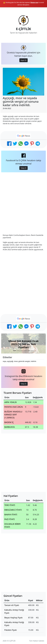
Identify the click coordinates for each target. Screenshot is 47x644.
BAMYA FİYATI (11, 515)
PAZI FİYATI (10, 519)
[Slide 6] (32, 351)
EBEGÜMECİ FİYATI (13, 510)
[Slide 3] (22, 351)
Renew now (34, 2)
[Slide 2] (18, 351)
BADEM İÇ (9, 422)
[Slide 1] (15, 351)
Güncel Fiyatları (13, 596)
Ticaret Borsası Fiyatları (18, 393)
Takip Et (24, 168)
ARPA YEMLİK (11, 402)
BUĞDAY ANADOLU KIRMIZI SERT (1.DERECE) (13, 415)
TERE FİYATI (10, 505)
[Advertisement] (23, 202)
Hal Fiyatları (11, 496)
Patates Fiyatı (11, 630)
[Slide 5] (29, 351)
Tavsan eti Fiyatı (12, 605)
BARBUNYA (10, 427)
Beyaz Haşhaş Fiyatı (13, 618)
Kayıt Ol (24, 60)
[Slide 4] (25, 351)
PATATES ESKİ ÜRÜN (14, 407)
